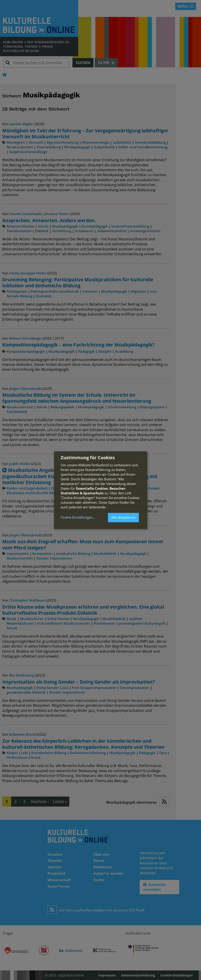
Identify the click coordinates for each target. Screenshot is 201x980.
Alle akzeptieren (123, 517)
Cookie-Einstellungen (77, 518)
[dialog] (101, 490)
